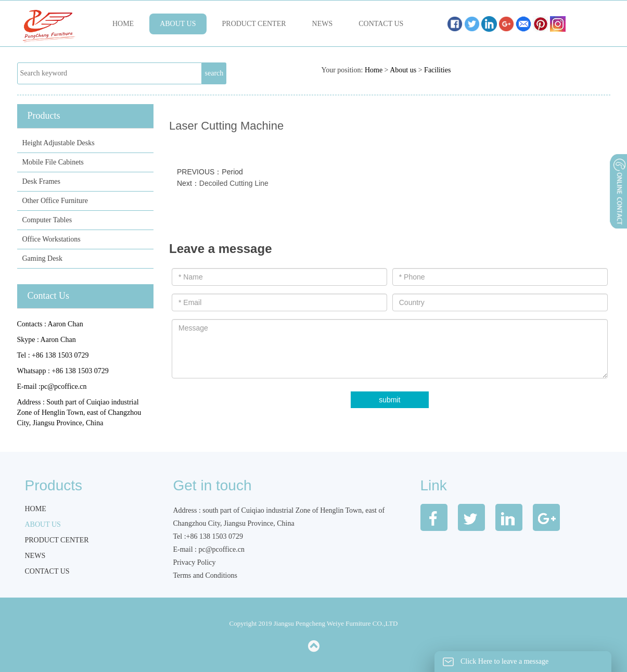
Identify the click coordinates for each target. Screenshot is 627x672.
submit (389, 400)
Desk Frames (42, 181)
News (323, 24)
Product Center (254, 24)
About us (178, 24)
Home (123, 24)
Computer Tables (47, 220)
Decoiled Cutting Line (234, 183)
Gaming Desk (42, 258)
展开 (618, 218)
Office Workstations (52, 239)
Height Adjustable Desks (59, 143)
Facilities (437, 70)
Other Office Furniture (55, 201)
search (214, 73)
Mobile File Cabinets (53, 162)
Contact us (381, 24)
